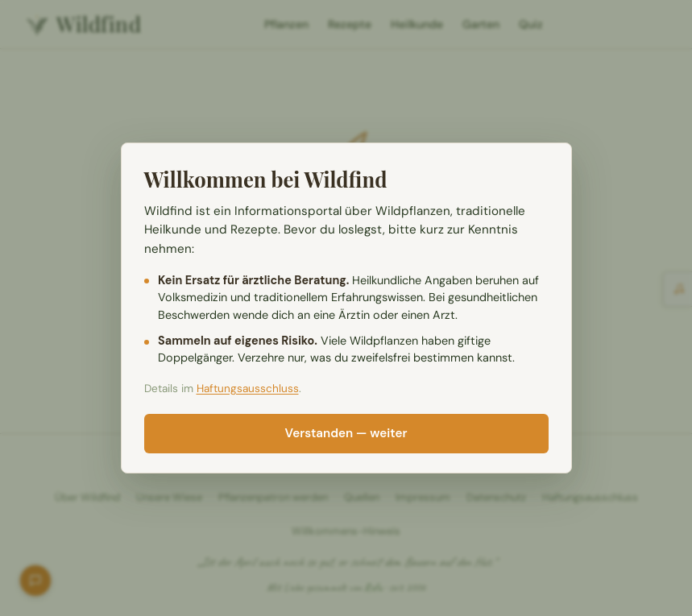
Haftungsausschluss (248, 389)
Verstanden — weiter (346, 433)
